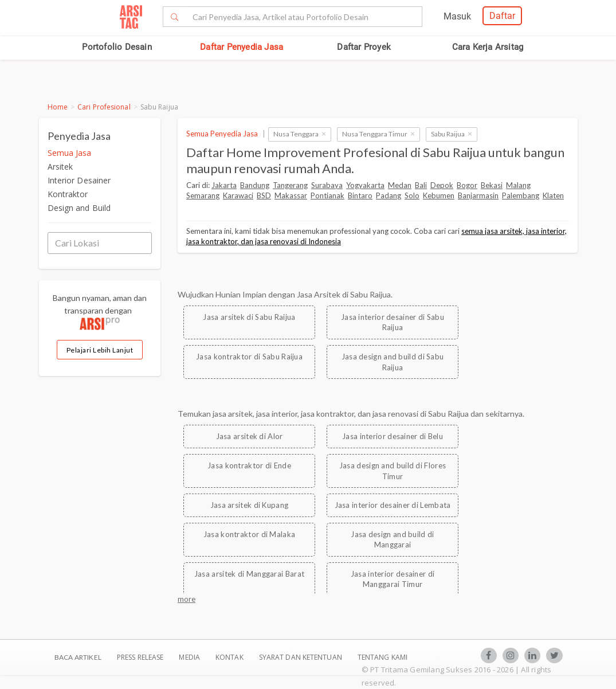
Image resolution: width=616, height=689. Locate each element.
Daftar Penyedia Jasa (242, 47)
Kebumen (439, 195)
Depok (442, 185)
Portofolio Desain (117, 47)
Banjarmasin (478, 195)
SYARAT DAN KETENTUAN (301, 657)
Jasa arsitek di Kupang (250, 505)
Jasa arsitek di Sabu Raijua (249, 317)
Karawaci (238, 195)
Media (190, 657)
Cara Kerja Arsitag (488, 47)
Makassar (291, 195)
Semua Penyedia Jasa (222, 134)
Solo (412, 195)
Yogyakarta (365, 185)
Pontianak (327, 195)
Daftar (502, 16)
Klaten (553, 195)
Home (58, 107)
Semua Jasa (70, 153)
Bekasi (492, 185)
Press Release (140, 657)
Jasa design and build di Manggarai (392, 540)
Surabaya (327, 185)
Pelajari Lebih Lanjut (100, 350)
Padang (389, 195)
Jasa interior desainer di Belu (393, 436)
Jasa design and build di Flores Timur (393, 471)
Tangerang (290, 185)
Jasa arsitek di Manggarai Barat (249, 574)
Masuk (457, 16)
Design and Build (79, 208)
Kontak (230, 657)
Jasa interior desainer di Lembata (393, 505)
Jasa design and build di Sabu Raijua (393, 362)
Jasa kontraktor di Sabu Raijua (249, 357)
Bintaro (360, 195)
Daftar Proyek (364, 47)
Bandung (255, 185)
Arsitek (60, 167)
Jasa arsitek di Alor (250, 436)
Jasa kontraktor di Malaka (250, 534)
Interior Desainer (79, 180)
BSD (264, 195)
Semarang (203, 195)
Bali (421, 185)
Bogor (467, 185)
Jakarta (224, 185)
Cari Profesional (104, 107)
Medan (400, 185)
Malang (518, 185)
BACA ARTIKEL (78, 657)
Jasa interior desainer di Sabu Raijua (393, 322)
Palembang (521, 195)
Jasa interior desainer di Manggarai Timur (393, 579)
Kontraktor (68, 194)
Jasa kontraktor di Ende (249, 465)
